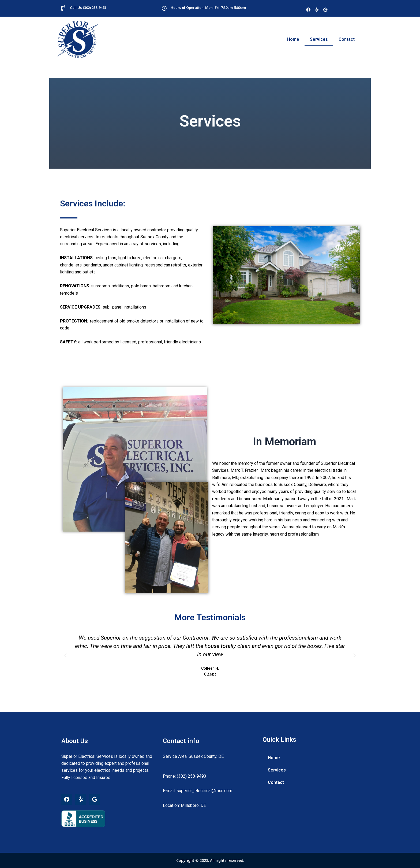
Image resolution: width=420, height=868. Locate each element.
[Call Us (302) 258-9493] (63, 8)
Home (293, 39)
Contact (347, 39)
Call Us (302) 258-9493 (88, 8)
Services (319, 39)
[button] (65, 655)
